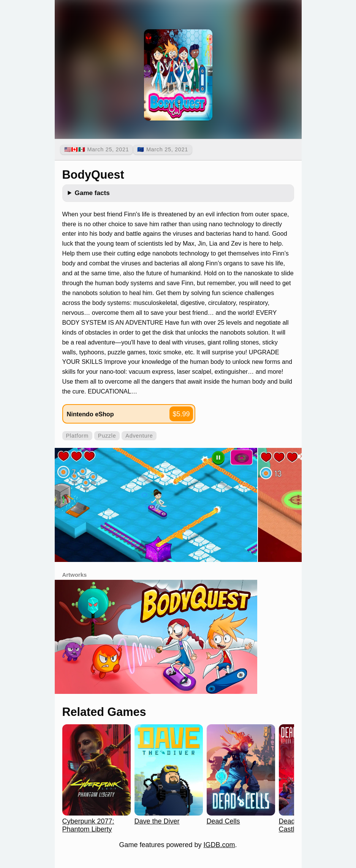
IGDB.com (219, 845)
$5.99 (181, 414)
